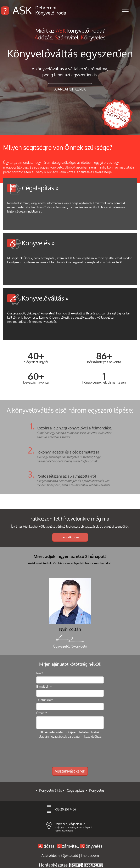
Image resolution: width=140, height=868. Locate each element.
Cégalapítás (75, 790)
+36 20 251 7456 (65, 809)
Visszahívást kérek (70, 771)
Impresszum (90, 856)
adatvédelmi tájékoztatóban (70, 732)
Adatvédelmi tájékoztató (60, 856)
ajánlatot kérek (70, 89)
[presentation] (70, 753)
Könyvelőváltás (51, 790)
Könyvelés (97, 790)
